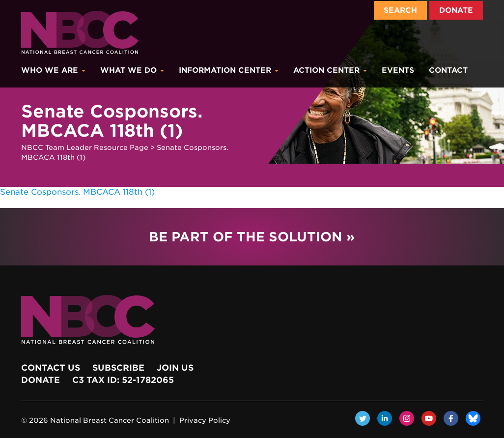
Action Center (330, 70)
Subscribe (118, 368)
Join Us (175, 368)
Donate (456, 10)
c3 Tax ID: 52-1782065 (123, 380)
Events (398, 70)
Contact (448, 70)
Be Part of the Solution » (252, 237)
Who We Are (53, 70)
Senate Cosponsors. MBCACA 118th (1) (77, 192)
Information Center (229, 70)
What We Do (132, 70)
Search (400, 10)
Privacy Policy (205, 420)
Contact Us (51, 368)
